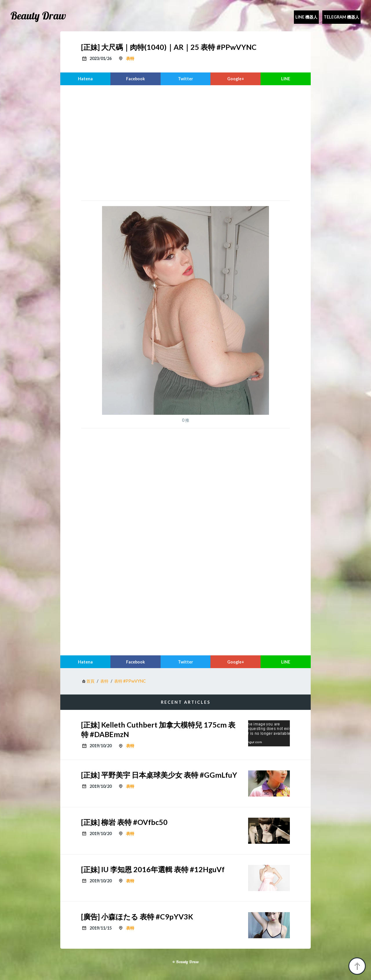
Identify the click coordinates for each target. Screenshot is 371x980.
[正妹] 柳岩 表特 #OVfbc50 (124, 822)
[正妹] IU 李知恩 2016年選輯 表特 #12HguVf (153, 869)
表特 (130, 58)
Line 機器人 (306, 17)
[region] (185, 142)
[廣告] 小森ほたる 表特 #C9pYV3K (137, 917)
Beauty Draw (38, 16)
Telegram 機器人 (341, 17)
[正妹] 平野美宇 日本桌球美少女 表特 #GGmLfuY (159, 775)
